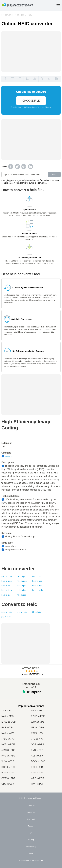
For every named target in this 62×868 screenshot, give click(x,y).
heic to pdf (21, 586)
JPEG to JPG (8, 739)
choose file (31, 101)
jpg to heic (6, 617)
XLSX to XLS (8, 761)
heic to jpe (6, 595)
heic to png (22, 581)
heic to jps (21, 595)
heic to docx (7, 590)
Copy (54, 174)
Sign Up (48, 107)
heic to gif (21, 576)
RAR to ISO (37, 733)
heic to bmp (7, 576)
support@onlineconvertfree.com (31, 860)
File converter (7, 15)
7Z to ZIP (6, 711)
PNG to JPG (37, 750)
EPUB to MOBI (9, 722)
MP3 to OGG (38, 727)
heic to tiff (6, 586)
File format (31, 812)
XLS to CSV (37, 756)
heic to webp (38, 590)
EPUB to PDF (38, 716)
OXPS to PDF (8, 778)
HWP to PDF (37, 784)
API (31, 833)
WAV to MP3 (37, 711)
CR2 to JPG (37, 739)
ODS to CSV (8, 784)
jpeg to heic (7, 612)
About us (31, 806)
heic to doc (37, 586)
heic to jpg (21, 590)
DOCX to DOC (38, 761)
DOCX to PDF (8, 767)
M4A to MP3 (8, 716)
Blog (31, 853)
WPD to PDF (37, 778)
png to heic (22, 612)
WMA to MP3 (38, 722)
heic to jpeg (7, 581)
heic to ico (37, 576)
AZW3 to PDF (8, 750)
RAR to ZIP (7, 727)
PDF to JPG (37, 767)
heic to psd (37, 581)
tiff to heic (37, 612)
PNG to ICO (37, 773)
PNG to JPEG (8, 756)
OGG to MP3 (38, 744)
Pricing (31, 840)
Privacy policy (31, 819)
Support (31, 826)
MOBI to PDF (8, 744)
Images (20, 15)
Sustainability (31, 847)
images (9, 456)
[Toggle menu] (58, 6)
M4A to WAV (8, 733)
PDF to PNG (8, 773)
